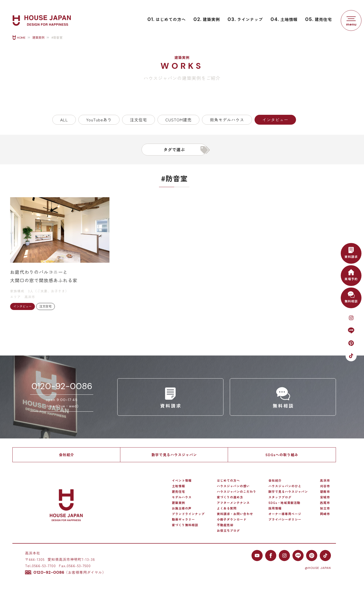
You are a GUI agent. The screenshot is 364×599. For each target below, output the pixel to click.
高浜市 (325, 480)
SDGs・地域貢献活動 (284, 503)
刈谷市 (325, 486)
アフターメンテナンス (233, 503)
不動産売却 (225, 525)
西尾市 (325, 503)
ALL (64, 120)
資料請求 (351, 252)
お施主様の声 (182, 508)
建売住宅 (318, 19)
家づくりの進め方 (230, 497)
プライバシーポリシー (285, 519)
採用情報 (275, 508)
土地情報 (284, 19)
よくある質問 (227, 508)
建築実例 (207, 19)
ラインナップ (245, 19)
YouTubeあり (99, 120)
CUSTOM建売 (178, 120)
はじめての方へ (167, 19)
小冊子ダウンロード (232, 519)
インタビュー (275, 120)
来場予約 (351, 274)
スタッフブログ (280, 497)
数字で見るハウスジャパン (174, 455)
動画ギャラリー (183, 519)
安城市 (325, 497)
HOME (21, 38)
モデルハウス (182, 497)
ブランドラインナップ (188, 514)
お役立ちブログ (228, 530)
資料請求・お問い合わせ (235, 514)
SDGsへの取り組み (282, 455)
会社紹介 (66, 455)
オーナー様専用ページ (285, 514)
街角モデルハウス (227, 120)
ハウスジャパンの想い (233, 486)
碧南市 (325, 492)
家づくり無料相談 (185, 525)
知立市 (325, 508)
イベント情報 (182, 480)
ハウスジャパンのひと (285, 486)
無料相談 (351, 296)
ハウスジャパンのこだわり (237, 492)
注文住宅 (139, 120)
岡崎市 (325, 514)
